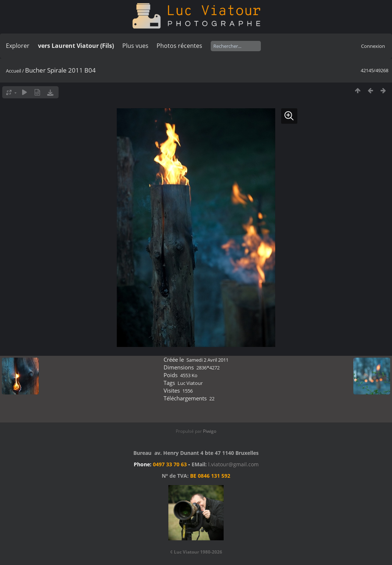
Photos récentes (179, 46)
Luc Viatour (190, 383)
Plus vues (135, 46)
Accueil (13, 71)
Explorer (18, 46)
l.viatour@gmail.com (233, 464)
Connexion (373, 46)
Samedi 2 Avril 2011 (207, 360)
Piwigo (210, 431)
